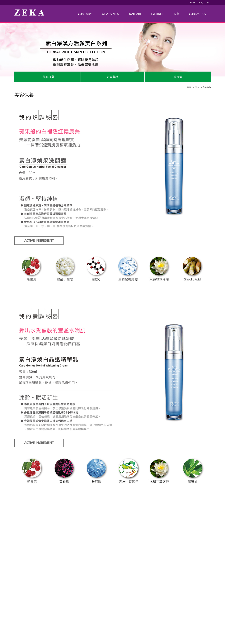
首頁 (189, 87)
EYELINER (157, 14)
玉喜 (176, 14)
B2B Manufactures (135, 547)
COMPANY (85, 14)
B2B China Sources (117, 547)
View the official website (26, 603)
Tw (208, 2)
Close (3, 560)
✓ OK (84, 642)
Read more (7, 603)
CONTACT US (197, 14)
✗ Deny (4, 570)
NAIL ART (135, 14)
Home (192, 2)
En (201, 2)
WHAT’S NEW (110, 14)
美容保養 (49, 77)
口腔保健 (176, 77)
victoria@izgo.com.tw (133, 537)
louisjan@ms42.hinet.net (104, 537)
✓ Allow (4, 567)
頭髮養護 (112, 77)
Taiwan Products (99, 547)
